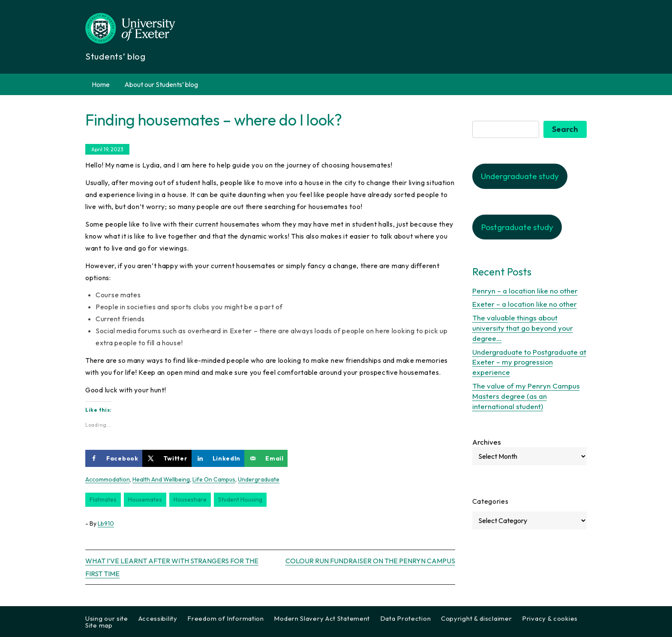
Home (101, 84)
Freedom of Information (225, 618)
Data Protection (406, 618)
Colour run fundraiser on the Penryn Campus (370, 561)
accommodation (108, 479)
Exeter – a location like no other (525, 304)
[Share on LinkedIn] (218, 458)
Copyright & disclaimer (476, 618)
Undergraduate (259, 479)
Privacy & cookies (550, 618)
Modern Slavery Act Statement (322, 618)
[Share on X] (167, 458)
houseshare (190, 499)
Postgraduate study (517, 227)
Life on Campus (214, 479)
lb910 (106, 523)
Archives (487, 442)
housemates (145, 499)
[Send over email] (266, 458)
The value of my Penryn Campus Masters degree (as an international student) (526, 396)
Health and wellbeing (161, 479)
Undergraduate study (520, 176)
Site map (99, 625)
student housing (240, 499)
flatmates (103, 499)
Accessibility (158, 618)
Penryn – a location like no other (525, 291)
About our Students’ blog (161, 84)
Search (565, 129)
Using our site (107, 618)
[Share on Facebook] (114, 458)
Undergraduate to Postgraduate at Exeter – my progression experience (529, 362)
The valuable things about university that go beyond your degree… (523, 328)
